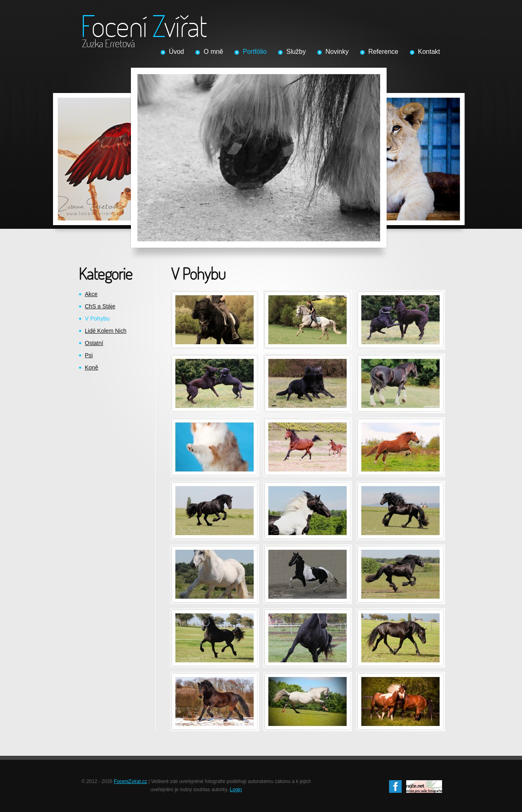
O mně (213, 52)
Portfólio (255, 52)
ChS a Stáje (100, 306)
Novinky (337, 52)
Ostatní (94, 343)
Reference (383, 52)
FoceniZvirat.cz (130, 781)
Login (236, 790)
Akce (91, 294)
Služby (296, 52)
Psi (89, 355)
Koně (92, 367)
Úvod (176, 52)
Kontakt (429, 52)
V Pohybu (97, 319)
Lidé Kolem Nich (106, 331)
